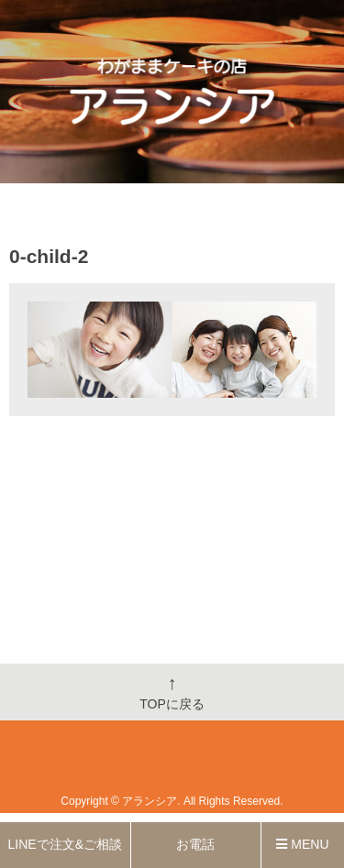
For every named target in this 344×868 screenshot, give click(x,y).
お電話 (195, 844)
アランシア (150, 801)
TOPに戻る (172, 692)
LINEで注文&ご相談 (65, 844)
